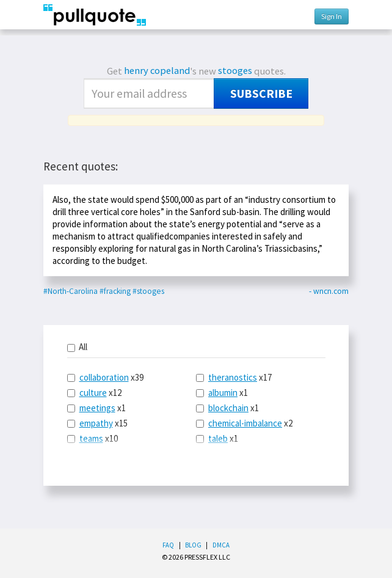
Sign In (332, 16)
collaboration (104, 377)
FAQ (168, 545)
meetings (97, 408)
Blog (193, 545)
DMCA (221, 545)
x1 (96, 408)
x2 (244, 423)
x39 (105, 377)
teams (91, 438)
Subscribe (261, 93)
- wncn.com (329, 291)
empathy (96, 423)
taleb (218, 438)
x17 (234, 377)
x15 (97, 423)
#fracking (115, 291)
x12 (94, 393)
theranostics (233, 377)
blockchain (228, 408)
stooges (235, 71)
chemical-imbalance (245, 423)
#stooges (148, 291)
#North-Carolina (71, 291)
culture (93, 393)
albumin (223, 393)
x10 (93, 438)
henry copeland (157, 71)
